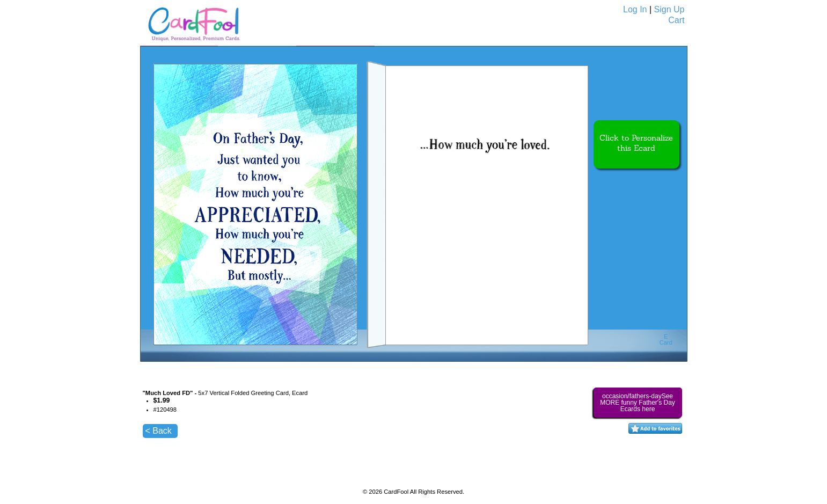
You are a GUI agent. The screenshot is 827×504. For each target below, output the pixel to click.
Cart (676, 20)
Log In (635, 9)
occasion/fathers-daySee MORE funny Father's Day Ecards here (638, 403)
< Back (159, 431)
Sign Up (669, 9)
